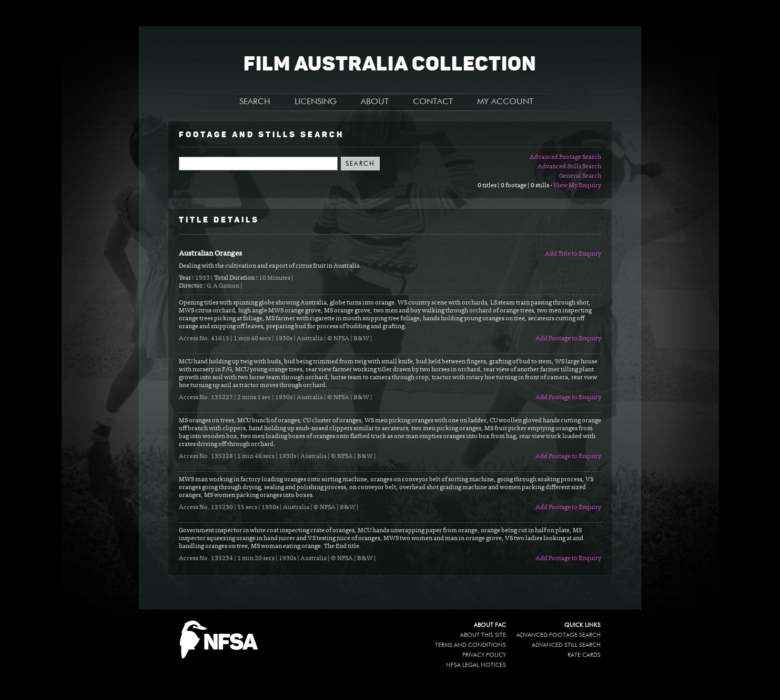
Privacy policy (484, 655)
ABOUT (375, 102)
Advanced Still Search (566, 645)
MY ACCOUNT (505, 102)
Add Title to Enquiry (573, 254)
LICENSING (316, 102)
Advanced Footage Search (565, 157)
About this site (483, 635)
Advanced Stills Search (569, 167)
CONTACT (433, 102)
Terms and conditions (470, 645)
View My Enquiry (577, 186)
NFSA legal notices (476, 665)
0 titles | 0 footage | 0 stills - (515, 186)
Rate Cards (584, 655)
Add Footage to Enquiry (568, 339)
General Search (580, 176)
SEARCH (255, 102)
